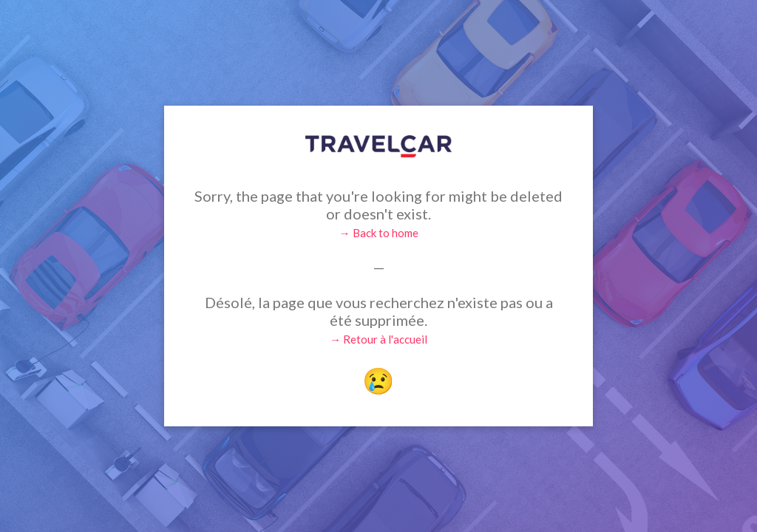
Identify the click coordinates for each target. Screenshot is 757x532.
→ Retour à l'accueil (378, 339)
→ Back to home (379, 233)
